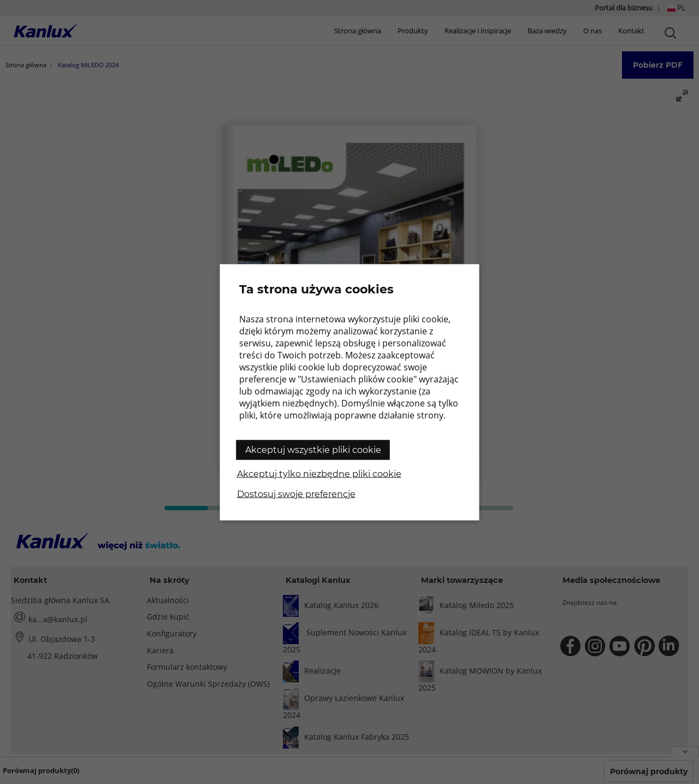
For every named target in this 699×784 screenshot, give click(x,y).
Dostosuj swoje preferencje (296, 494)
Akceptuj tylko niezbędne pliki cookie (319, 473)
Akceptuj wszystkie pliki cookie (313, 449)
